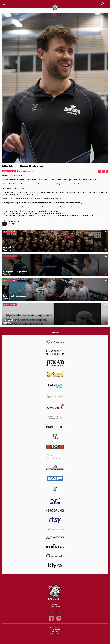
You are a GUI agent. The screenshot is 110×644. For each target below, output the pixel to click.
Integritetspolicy (55, 634)
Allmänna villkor (55, 627)
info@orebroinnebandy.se (55, 612)
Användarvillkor (55, 629)
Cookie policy (55, 632)
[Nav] (4, 4)
